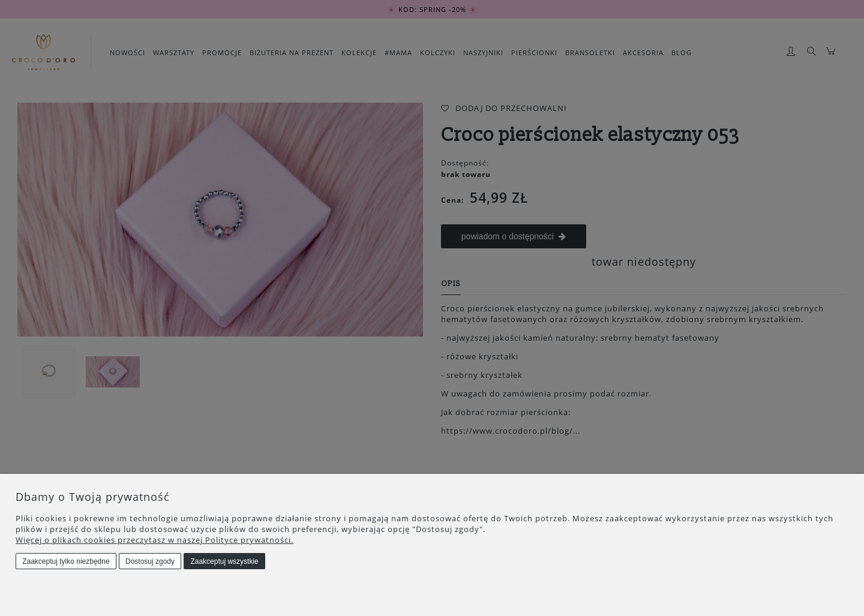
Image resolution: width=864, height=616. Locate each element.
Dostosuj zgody (150, 561)
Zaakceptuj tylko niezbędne (66, 561)
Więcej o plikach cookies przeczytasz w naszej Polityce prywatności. (154, 540)
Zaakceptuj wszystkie (224, 561)
